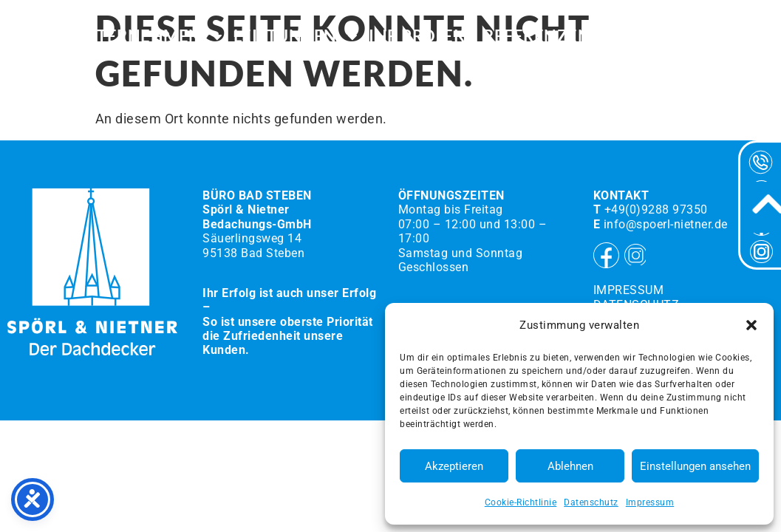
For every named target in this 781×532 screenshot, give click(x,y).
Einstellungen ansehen (695, 466)
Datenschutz (591, 502)
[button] (751, 325)
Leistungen (297, 37)
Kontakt (729, 37)
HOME (38, 37)
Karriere (640, 37)
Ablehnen (570, 466)
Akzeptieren (454, 466)
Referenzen (537, 37)
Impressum (650, 502)
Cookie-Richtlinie (521, 502)
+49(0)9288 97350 (656, 209)
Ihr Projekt (422, 37)
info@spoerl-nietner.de (666, 224)
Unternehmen (148, 37)
